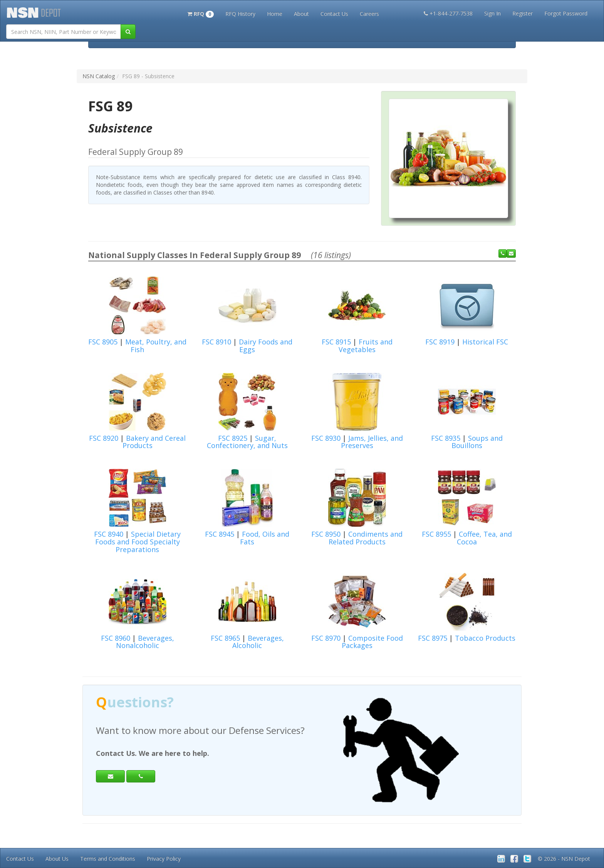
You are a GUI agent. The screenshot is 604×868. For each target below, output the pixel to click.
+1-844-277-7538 (448, 13)
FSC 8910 (216, 342)
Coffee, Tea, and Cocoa (484, 538)
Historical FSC (485, 342)
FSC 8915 (336, 342)
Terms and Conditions (108, 859)
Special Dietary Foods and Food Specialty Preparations (138, 542)
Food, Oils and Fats (265, 538)
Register (523, 13)
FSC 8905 (103, 342)
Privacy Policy (164, 859)
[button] (200, 13)
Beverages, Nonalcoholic (145, 642)
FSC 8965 (225, 638)
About (301, 14)
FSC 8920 (104, 438)
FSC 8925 (233, 438)
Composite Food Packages (372, 642)
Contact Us (334, 14)
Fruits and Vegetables (366, 346)
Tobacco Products (485, 638)
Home (275, 14)
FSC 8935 (446, 438)
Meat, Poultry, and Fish (156, 346)
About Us (57, 859)
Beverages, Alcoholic (258, 642)
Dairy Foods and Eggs (266, 346)
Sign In (492, 13)
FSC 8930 (326, 438)
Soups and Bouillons (477, 442)
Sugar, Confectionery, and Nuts (247, 442)
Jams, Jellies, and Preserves (372, 442)
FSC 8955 (436, 534)
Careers (369, 14)
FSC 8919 (440, 342)
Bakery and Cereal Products (154, 442)
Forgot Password (566, 13)
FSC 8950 (326, 534)
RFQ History (240, 14)
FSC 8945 (220, 534)
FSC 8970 (326, 638)
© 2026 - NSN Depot (564, 859)
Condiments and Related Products (366, 538)
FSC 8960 (116, 638)
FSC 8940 (109, 534)
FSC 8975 (433, 638)
